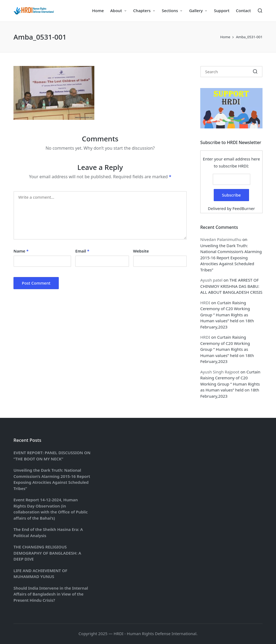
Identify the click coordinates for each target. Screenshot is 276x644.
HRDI (205, 303)
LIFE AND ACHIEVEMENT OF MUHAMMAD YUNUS (40, 574)
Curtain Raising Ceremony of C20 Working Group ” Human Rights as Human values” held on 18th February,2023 (227, 315)
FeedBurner (244, 208)
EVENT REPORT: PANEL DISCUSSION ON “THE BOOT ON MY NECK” (52, 456)
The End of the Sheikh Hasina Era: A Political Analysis (48, 532)
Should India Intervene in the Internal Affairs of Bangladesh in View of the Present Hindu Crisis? (51, 594)
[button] (255, 72)
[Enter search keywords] (231, 72)
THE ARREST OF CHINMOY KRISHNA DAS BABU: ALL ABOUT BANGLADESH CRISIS (231, 286)
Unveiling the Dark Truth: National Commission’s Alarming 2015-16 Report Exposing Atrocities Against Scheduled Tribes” (231, 258)
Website (141, 251)
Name (21, 251)
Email (82, 251)
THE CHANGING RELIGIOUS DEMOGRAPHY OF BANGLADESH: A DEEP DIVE (47, 553)
